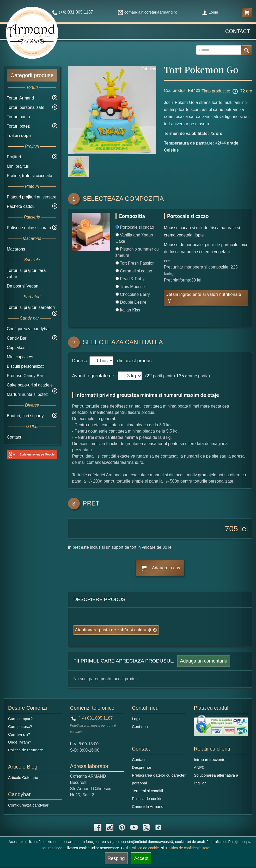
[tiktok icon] (158, 827)
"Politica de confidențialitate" (188, 848)
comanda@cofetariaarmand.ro (148, 12)
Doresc (80, 361)
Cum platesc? (20, 726)
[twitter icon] (146, 827)
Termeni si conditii (147, 791)
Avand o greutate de (93, 376)
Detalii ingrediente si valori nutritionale (203, 294)
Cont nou (140, 726)
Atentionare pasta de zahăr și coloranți (113, 630)
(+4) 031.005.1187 (92, 718)
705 (231, 529)
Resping (116, 858)
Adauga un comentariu (204, 661)
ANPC (199, 767)
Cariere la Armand (148, 806)
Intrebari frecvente (210, 760)
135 (180, 376)
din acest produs (133, 361)
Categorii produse (32, 75)
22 (149, 376)
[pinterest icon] (122, 827)
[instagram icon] (110, 827)
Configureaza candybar (28, 329)
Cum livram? (19, 734)
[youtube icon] (134, 827)
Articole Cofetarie (23, 778)
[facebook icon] (98, 827)
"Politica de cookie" (145, 848)
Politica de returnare (26, 750)
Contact (238, 31)
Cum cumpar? (20, 719)
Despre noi (141, 767)
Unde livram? (20, 742)
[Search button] (247, 50)
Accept (141, 858)
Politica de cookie (147, 799)
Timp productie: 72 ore (227, 91)
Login (210, 12)
